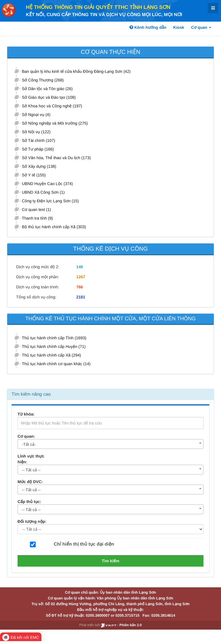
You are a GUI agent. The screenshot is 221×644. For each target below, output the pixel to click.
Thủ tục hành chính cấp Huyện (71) (54, 346)
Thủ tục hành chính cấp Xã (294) (52, 355)
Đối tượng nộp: (32, 521)
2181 (81, 297)
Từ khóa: (26, 414)
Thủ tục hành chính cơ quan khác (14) (56, 364)
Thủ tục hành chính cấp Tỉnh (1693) (54, 338)
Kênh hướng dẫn (148, 27)
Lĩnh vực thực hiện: (31, 459)
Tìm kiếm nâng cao (31, 394)
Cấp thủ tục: (29, 502)
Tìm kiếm (111, 561)
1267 (81, 277)
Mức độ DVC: (30, 482)
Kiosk (179, 27)
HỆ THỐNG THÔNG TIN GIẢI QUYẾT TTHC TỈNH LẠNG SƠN (98, 7)
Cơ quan (201, 27)
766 (80, 287)
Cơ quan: (26, 436)
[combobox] (110, 444)
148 (80, 267)
